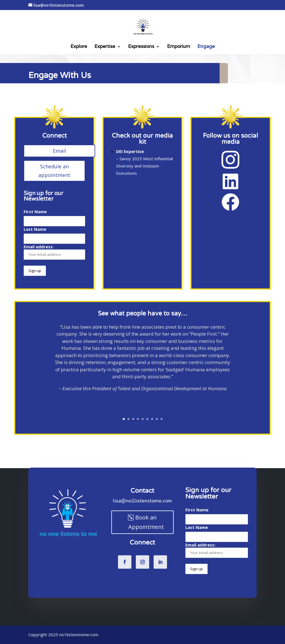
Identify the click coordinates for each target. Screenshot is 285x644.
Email (59, 151)
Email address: (54, 252)
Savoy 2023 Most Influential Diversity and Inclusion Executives (144, 166)
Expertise (105, 47)
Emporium (179, 47)
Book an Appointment (146, 522)
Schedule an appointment (54, 171)
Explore (79, 47)
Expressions (141, 47)
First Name (35, 212)
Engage (206, 47)
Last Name (35, 229)
